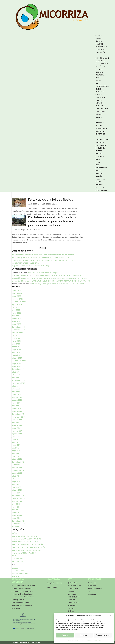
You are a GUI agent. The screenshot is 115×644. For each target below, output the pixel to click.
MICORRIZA (35, 204)
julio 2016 (15, 448)
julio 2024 (16, 335)
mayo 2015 (16, 482)
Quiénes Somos (73, 583)
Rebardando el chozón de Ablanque (43, 273)
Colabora (100, 75)
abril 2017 (15, 442)
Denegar (84, 635)
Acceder (15, 568)
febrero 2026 (17, 293)
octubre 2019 (17, 397)
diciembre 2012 (18, 527)
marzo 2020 (16, 394)
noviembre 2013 (18, 524)
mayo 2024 (16, 341)
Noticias (99, 72)
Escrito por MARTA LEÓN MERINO (25, 542)
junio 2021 (16, 375)
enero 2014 (16, 518)
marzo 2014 (16, 513)
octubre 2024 (17, 333)
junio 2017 (16, 437)
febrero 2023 (17, 358)
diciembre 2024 (18, 327)
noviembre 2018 (18, 417)
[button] (111, 616)
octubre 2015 (17, 468)
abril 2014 (15, 510)
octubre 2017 (17, 431)
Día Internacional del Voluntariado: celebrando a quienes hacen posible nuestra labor (55, 221)
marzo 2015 (16, 487)
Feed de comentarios (20, 574)
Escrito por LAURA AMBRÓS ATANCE (26, 539)
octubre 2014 (17, 501)
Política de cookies (73, 640)
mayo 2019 (16, 403)
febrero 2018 (17, 425)
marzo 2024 (17, 347)
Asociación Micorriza (20, 275)
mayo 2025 (16, 313)
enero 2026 (16, 296)
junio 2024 (16, 338)
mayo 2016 (16, 451)
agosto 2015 (17, 473)
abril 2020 (16, 392)
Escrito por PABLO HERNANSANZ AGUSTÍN (28, 547)
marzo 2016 (16, 456)
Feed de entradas (19, 571)
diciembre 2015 (18, 462)
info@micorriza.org (55, 583)
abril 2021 (15, 378)
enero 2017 (16, 445)
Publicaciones (102, 109)
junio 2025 (16, 310)
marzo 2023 (16, 355)
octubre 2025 (17, 299)
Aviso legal (98, 640)
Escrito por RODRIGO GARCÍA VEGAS (26, 550)
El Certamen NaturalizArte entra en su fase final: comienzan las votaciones (43, 255)
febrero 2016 (17, 459)
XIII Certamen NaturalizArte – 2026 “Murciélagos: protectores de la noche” (43, 260)
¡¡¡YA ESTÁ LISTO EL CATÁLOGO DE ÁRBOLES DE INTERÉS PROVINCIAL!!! (60, 278)
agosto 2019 (17, 400)
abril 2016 (15, 454)
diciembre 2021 (18, 369)
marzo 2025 (16, 319)
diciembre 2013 (18, 521)
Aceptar (65, 635)
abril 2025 (16, 316)
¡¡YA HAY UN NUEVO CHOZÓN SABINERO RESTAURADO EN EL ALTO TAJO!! (61, 281)
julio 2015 (15, 476)
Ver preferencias (103, 635)
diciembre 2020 (18, 380)
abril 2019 (15, 406)
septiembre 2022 (19, 361)
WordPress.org (18, 576)
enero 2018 (16, 428)
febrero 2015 (17, 490)
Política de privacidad (86, 640)
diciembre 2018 (18, 414)
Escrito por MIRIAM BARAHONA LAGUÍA (27, 544)
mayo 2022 (16, 364)
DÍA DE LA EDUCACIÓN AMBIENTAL (25, 263)
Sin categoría (17, 559)
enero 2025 (16, 324)
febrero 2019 (17, 411)
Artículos (15, 533)
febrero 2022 (17, 366)
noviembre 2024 (18, 330)
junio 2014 (16, 504)
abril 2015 (15, 484)
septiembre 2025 (19, 302)
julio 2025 (16, 307)
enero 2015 (16, 493)
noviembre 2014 (18, 498)
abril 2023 (16, 352)
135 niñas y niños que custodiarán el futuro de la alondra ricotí (58, 275)
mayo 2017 (16, 439)
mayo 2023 (16, 350)
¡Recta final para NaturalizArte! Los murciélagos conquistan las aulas (41, 257)
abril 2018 (15, 423)
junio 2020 (16, 389)
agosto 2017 (17, 434)
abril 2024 (16, 344)
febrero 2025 (17, 321)
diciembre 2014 (18, 496)
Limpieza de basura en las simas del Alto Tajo (31, 266)
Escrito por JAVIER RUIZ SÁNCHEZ (25, 536)
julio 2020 (16, 386)
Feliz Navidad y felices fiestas (51, 200)
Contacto (100, 106)
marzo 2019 (16, 409)
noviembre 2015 (18, 465)
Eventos (99, 69)
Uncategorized (18, 561)
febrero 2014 (17, 515)
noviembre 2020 (18, 383)
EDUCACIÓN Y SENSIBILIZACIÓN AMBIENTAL (74, 597)
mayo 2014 (16, 507)
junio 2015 (16, 479)
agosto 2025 (17, 305)
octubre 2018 (17, 420)
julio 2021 (15, 372)
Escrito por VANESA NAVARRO (24, 553)
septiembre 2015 (18, 470)
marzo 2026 (16, 290)
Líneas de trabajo (74, 586)
